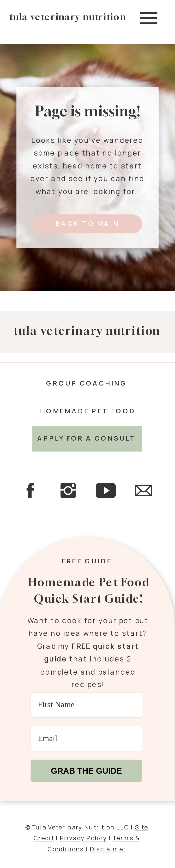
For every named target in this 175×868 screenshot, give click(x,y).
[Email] (87, 738)
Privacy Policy (83, 838)
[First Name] (87, 705)
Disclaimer (108, 848)
